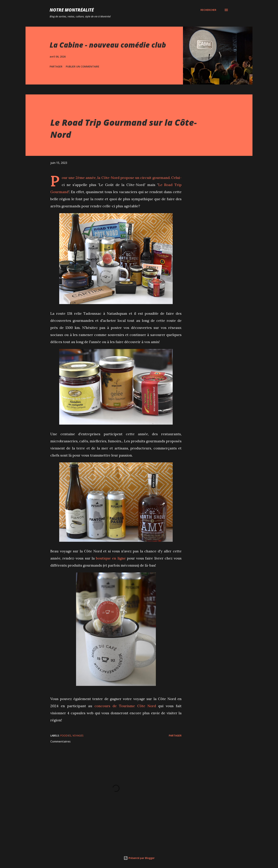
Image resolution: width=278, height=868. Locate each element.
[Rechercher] (208, 10)
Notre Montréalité (72, 10)
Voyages (78, 735)
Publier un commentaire (83, 66)
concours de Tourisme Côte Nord (125, 706)
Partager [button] (56, 66)
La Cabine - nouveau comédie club (108, 45)
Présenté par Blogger (139, 858)
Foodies (66, 735)
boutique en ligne (111, 558)
